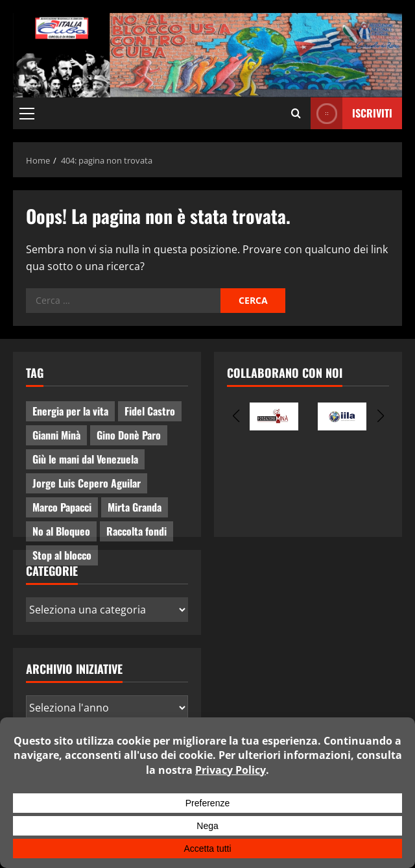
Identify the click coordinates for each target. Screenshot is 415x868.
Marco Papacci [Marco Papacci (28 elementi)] (62, 507)
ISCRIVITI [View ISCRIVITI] (351, 113)
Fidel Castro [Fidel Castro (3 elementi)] (150, 411)
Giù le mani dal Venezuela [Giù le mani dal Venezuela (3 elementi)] (85, 459)
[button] (27, 114)
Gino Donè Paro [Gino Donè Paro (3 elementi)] (129, 435)
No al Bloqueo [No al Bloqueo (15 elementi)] (61, 531)
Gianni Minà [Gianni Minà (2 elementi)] (56, 435)
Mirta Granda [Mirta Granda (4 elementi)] (135, 507)
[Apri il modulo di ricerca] (296, 114)
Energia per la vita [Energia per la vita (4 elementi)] (70, 411)
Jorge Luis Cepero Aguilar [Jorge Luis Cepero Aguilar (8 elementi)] (87, 483)
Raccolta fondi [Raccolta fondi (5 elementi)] (136, 531)
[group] (274, 416)
